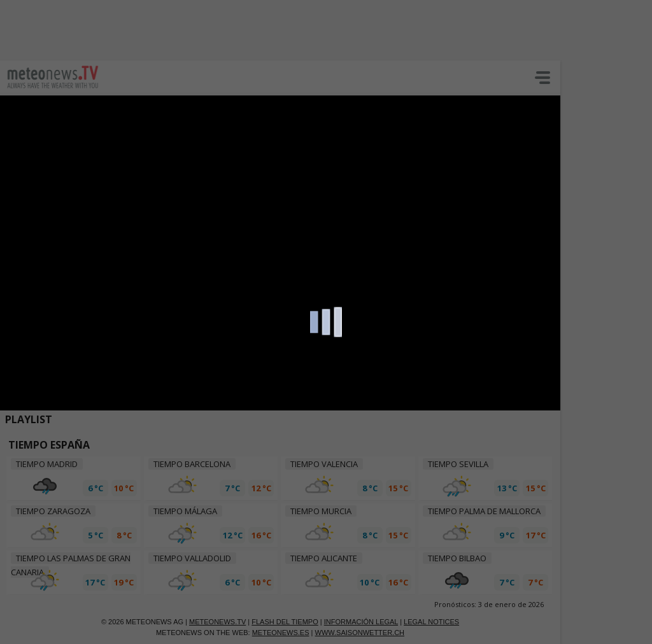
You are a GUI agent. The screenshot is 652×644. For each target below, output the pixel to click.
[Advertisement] (309, 29)
